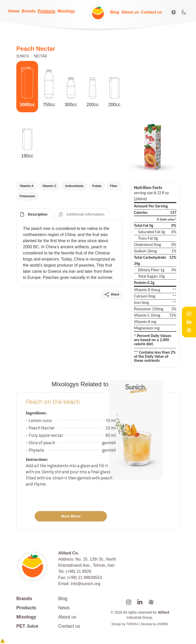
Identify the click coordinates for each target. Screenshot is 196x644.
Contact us (151, 12)
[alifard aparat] (151, 602)
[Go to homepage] (35, 566)
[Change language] (174, 12)
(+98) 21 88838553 (85, 578)
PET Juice (27, 626)
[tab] (35, 214)
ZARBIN (163, 624)
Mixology (66, 11)
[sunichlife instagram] (129, 602)
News (64, 608)
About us (130, 12)
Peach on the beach (53, 402)
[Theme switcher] (184, 12)
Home (14, 11)
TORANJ (132, 624)
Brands (28, 11)
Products (47, 11)
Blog (115, 12)
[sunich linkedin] (140, 602)
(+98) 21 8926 (78, 571)
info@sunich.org (85, 584)
